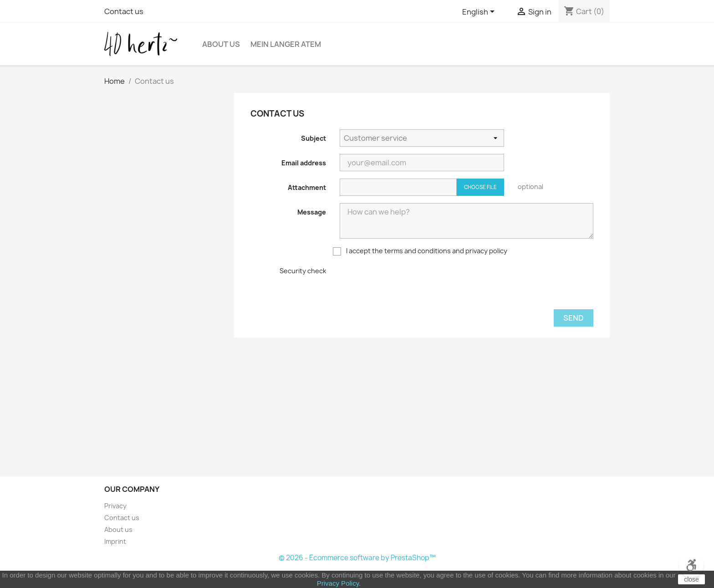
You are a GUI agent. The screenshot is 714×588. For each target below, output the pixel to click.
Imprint (115, 541)
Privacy (115, 506)
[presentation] (409, 284)
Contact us (124, 11)
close (691, 579)
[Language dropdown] (480, 12)
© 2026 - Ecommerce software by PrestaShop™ (357, 558)
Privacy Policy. (339, 583)
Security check (303, 271)
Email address (304, 163)
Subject (314, 138)
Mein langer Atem (286, 44)
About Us (221, 44)
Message (312, 212)
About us (118, 529)
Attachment (307, 187)
